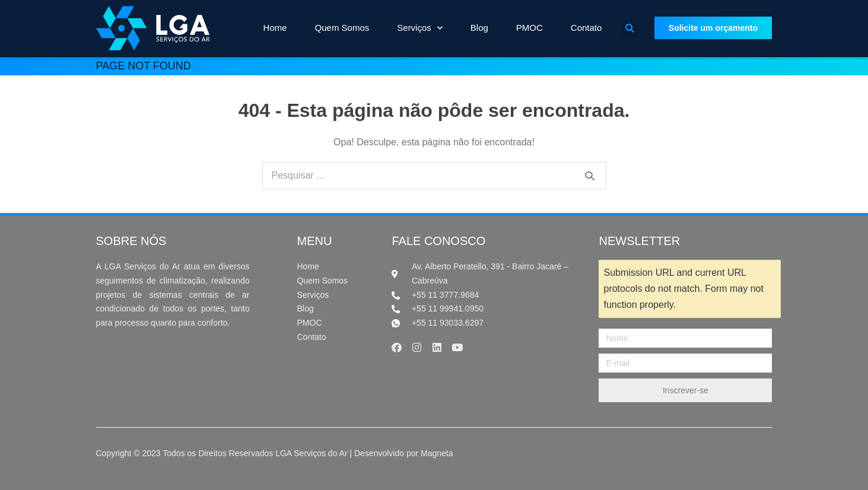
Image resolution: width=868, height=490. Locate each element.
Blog (479, 28)
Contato (586, 28)
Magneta (437, 453)
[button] (630, 29)
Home (275, 28)
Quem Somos (342, 28)
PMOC (530, 28)
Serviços (420, 28)
